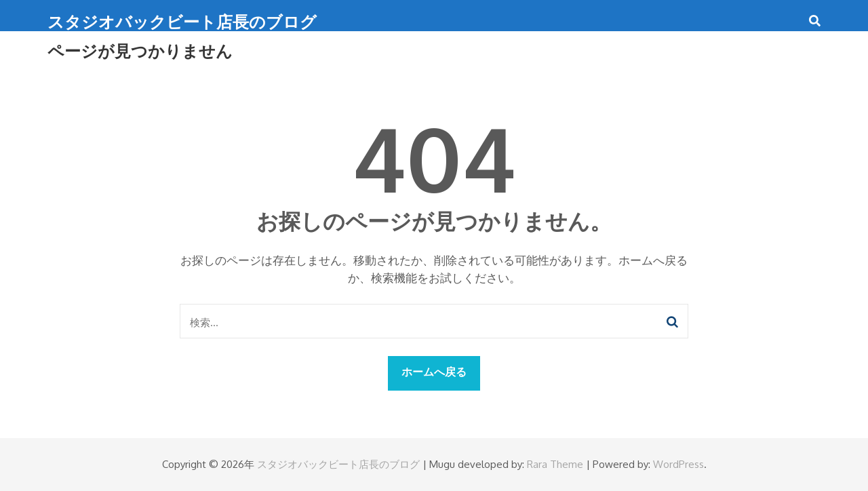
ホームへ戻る (434, 372)
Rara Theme (555, 464)
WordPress (678, 464)
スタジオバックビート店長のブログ (182, 22)
